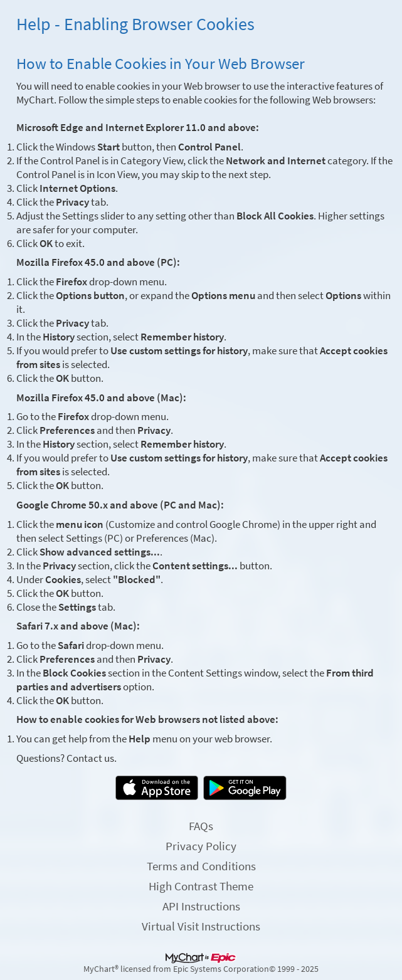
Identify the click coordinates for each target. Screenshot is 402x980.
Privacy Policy (201, 846)
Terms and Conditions (201, 866)
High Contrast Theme (201, 886)
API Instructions (201, 906)
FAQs (201, 826)
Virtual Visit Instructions (201, 926)
